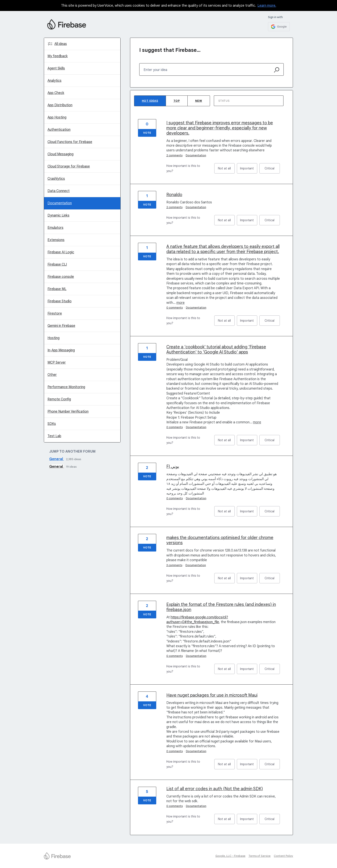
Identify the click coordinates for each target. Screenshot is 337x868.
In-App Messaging (61, 350)
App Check (56, 93)
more (181, 303)
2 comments (174, 155)
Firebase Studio (60, 301)
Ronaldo (174, 195)
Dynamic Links (58, 215)
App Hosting (57, 117)
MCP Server (57, 363)
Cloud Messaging (61, 154)
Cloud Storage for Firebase (69, 166)
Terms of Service (260, 856)
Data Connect (59, 191)
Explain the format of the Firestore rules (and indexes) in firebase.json (221, 607)
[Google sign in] (279, 27)
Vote (147, 133)
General (57, 459)
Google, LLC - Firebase (230, 856)
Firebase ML (57, 289)
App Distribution (60, 105)
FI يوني (173, 466)
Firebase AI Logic (61, 252)
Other (52, 375)
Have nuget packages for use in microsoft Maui (212, 695)
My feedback (58, 56)
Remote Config (59, 399)
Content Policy (283, 856)
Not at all (226, 170)
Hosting (54, 338)
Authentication (59, 130)
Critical (272, 170)
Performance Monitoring (66, 387)
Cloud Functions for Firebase (70, 142)
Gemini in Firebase (61, 326)
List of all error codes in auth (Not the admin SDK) (215, 789)
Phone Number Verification (68, 412)
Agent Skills (56, 68)
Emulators (55, 228)
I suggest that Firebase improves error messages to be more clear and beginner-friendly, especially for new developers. (220, 128)
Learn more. (267, 6)
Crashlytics (56, 179)
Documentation (60, 203)
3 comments (174, 565)
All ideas (61, 44)
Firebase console (61, 277)
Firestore (55, 313)
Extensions (56, 240)
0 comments (175, 308)
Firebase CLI (57, 264)
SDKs (52, 424)
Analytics (54, 81)
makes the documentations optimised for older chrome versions (220, 540)
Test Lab (54, 436)
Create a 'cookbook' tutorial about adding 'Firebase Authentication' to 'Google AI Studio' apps (216, 350)
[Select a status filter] (249, 101)
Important (249, 170)
